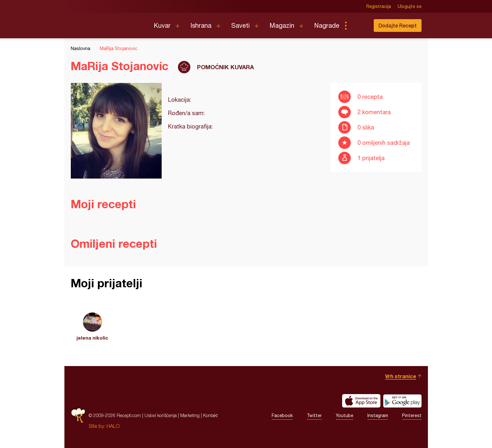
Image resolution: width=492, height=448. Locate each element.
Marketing (190, 415)
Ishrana (201, 25)
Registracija (379, 6)
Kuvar (162, 25)
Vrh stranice (401, 376)
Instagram (378, 415)
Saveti (240, 25)
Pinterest (412, 415)
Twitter (314, 415)
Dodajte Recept (398, 25)
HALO (113, 426)
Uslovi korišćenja (161, 415)
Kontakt (210, 415)
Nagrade (327, 25)
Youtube (345, 415)
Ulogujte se (410, 6)
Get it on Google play (402, 401)
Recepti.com (107, 23)
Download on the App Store (361, 401)
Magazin (282, 25)
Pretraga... (358, 26)
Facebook (282, 415)
